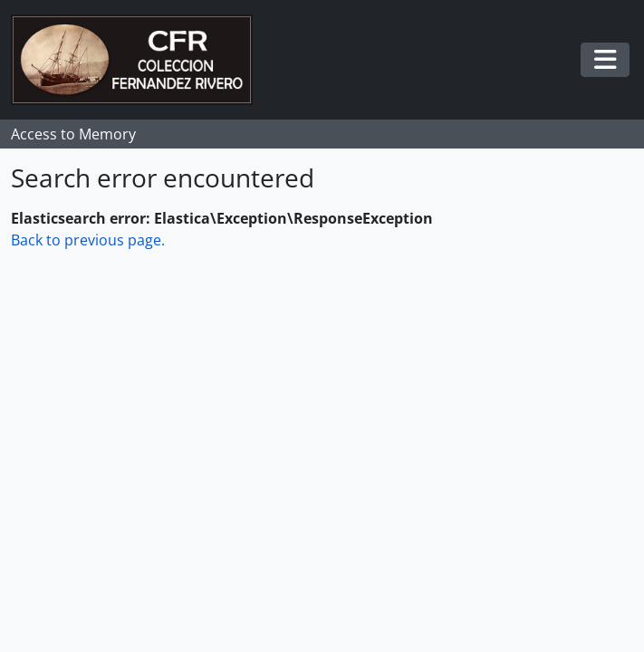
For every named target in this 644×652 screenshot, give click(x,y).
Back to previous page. (88, 240)
